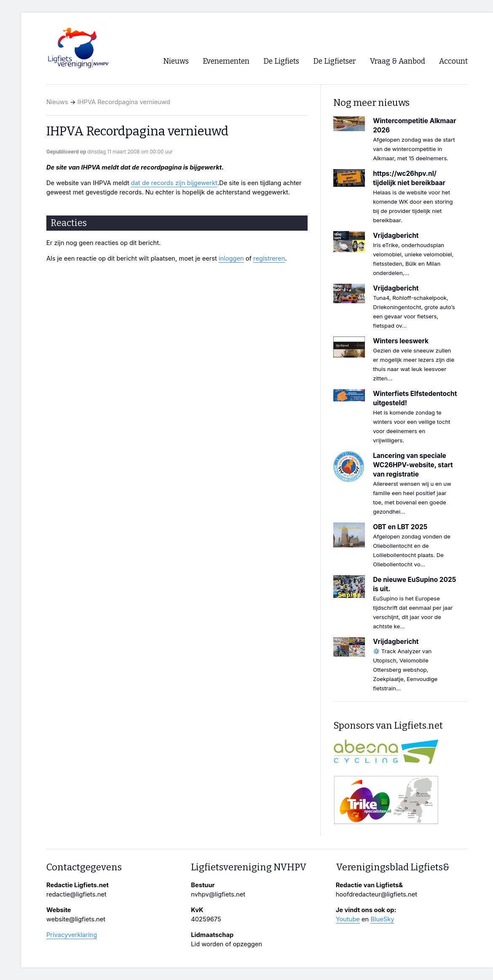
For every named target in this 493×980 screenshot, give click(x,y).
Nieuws (57, 102)
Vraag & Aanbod (398, 61)
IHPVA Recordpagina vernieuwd (124, 102)
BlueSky (382, 919)
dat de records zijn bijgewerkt (174, 183)
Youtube (348, 919)
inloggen (231, 258)
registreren (269, 258)
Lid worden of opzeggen (226, 944)
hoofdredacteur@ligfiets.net (376, 894)
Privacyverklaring (72, 935)
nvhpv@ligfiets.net (218, 894)
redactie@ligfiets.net (76, 894)
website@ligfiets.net (76, 919)
